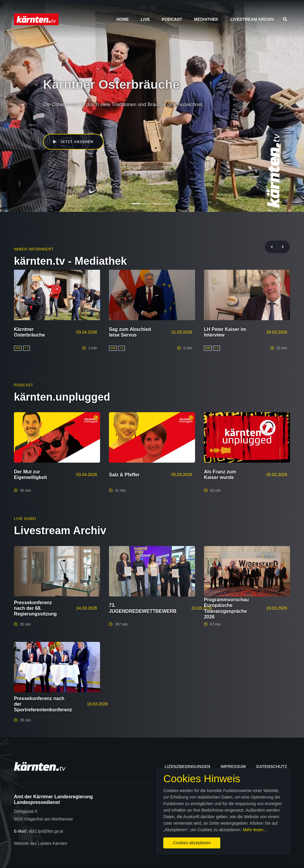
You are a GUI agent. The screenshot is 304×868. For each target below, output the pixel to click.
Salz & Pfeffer (124, 475)
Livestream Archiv (252, 19)
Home (123, 19)
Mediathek (206, 19)
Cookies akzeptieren (177, 841)
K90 (47, 117)
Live (145, 19)
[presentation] (274, 247)
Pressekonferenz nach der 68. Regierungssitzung (35, 608)
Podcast (172, 19)
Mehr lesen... (157, 828)
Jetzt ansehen (74, 142)
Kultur (59, 117)
